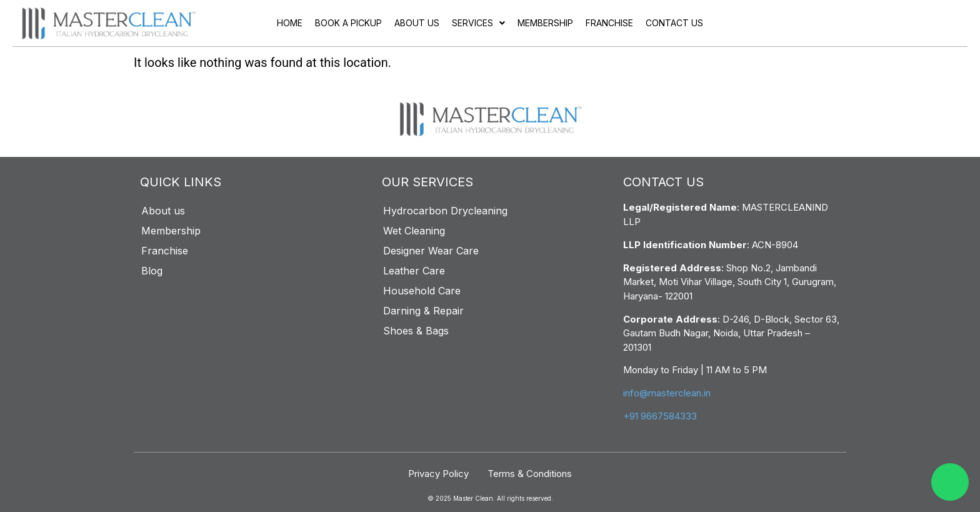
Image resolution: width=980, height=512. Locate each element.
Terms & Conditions (530, 474)
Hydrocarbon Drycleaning (445, 211)
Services (478, 23)
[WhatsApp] (950, 482)
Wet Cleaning (414, 231)
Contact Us (674, 23)
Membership (545, 23)
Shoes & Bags (416, 331)
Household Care (422, 291)
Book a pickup (348, 23)
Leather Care (414, 271)
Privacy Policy (438, 474)
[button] (478, 23)
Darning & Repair (423, 311)
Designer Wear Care (431, 251)
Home (290, 23)
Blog (152, 271)
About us (417, 23)
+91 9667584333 (660, 416)
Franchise (609, 23)
